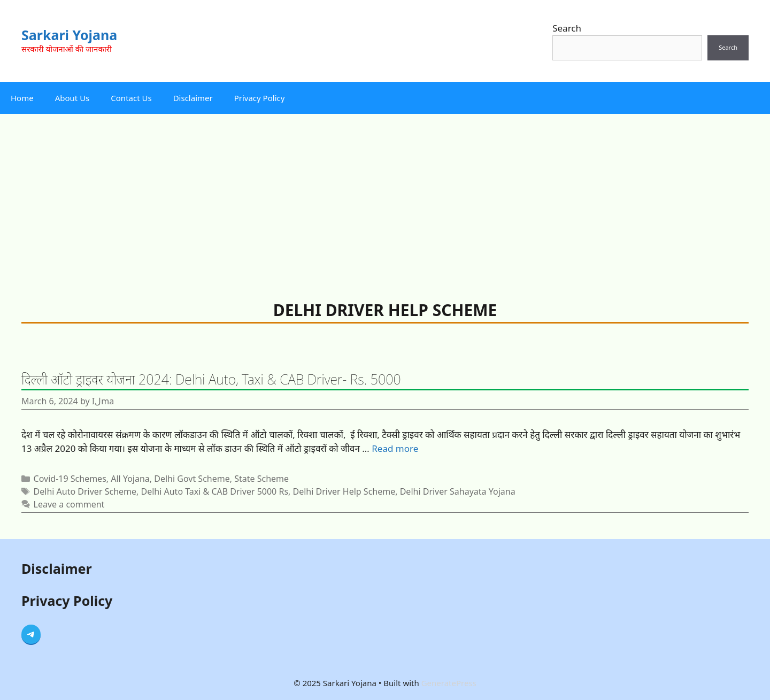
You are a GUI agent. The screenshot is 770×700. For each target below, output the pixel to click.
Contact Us (131, 98)
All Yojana (130, 479)
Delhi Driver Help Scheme (344, 491)
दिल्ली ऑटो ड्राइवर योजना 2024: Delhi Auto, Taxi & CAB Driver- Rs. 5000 (211, 379)
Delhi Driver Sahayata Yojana (458, 491)
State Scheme (261, 479)
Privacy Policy (260, 98)
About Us (72, 98)
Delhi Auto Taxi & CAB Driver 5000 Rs (214, 491)
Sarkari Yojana (69, 35)
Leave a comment (69, 504)
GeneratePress (449, 683)
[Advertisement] (385, 194)
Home (22, 98)
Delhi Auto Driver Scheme (85, 491)
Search (567, 28)
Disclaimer (193, 98)
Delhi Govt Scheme (192, 479)
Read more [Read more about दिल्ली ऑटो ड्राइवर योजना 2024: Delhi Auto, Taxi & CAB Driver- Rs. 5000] (395, 448)
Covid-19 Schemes (70, 479)
